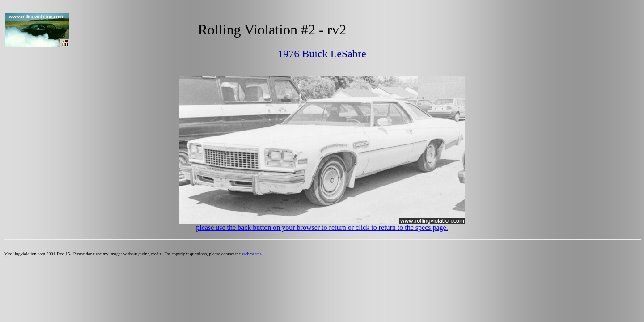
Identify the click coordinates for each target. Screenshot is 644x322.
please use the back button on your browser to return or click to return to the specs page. (322, 227)
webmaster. (252, 254)
